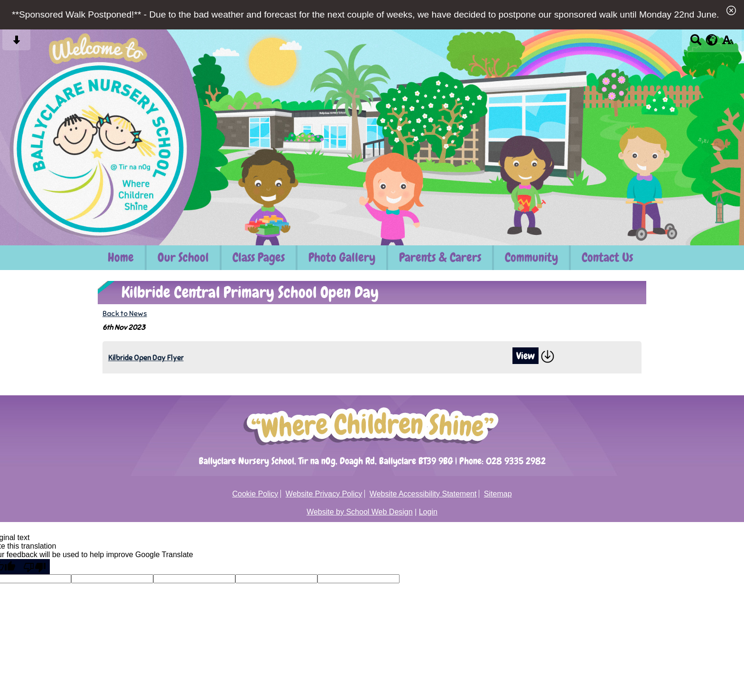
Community (531, 257)
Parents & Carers (440, 257)
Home (121, 257)
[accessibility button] (728, 43)
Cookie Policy (255, 494)
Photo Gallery (342, 257)
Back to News (125, 313)
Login (428, 512)
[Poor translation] (35, 567)
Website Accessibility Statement (423, 494)
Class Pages (259, 257)
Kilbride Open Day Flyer (146, 358)
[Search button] (696, 43)
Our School (183, 257)
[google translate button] (712, 40)
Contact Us (607, 257)
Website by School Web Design (360, 512)
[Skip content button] (16, 43)
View (525, 356)
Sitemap (498, 494)
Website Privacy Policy (324, 494)
